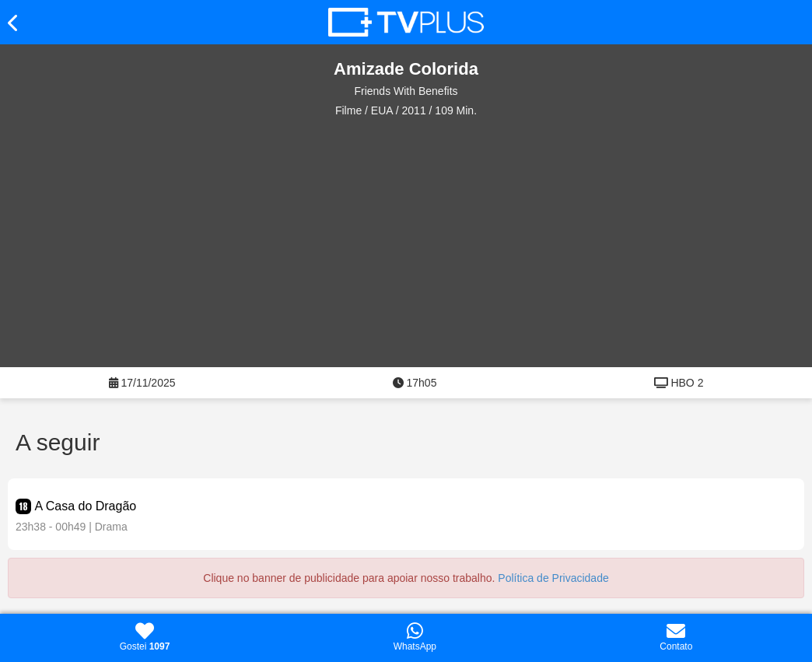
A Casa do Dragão (85, 506)
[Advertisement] (414, 243)
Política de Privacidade (553, 578)
